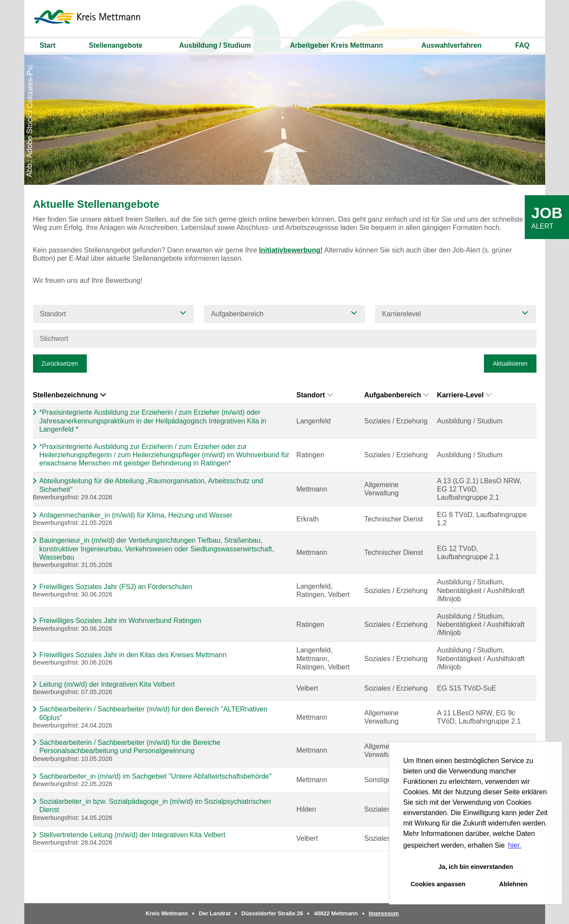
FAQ (522, 45)
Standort (315, 395)
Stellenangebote (116, 45)
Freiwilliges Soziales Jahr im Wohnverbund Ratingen (120, 621)
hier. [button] (515, 845)
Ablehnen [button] (513, 884)
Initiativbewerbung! (291, 250)
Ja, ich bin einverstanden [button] (476, 867)
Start (47, 45)
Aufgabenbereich (396, 395)
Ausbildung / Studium (215, 45)
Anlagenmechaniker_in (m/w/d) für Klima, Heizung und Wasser (136, 515)
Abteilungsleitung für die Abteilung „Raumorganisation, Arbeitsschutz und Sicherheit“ (151, 485)
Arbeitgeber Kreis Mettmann (336, 45)
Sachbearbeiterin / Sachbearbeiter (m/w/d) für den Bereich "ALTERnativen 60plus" (154, 713)
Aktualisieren (510, 364)
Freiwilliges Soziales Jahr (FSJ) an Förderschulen (116, 587)
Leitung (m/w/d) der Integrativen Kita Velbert (107, 684)
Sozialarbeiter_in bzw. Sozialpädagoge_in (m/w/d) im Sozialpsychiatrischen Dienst (155, 806)
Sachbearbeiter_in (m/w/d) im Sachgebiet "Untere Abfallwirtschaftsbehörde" (156, 776)
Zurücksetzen (60, 364)
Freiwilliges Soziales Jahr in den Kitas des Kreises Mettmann (133, 655)
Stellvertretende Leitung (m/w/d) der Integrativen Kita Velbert (133, 835)
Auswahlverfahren (452, 45)
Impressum (384, 913)
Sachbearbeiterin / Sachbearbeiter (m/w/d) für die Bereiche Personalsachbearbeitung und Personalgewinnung (130, 747)
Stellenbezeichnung (69, 395)
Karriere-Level (464, 395)
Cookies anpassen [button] (438, 884)
